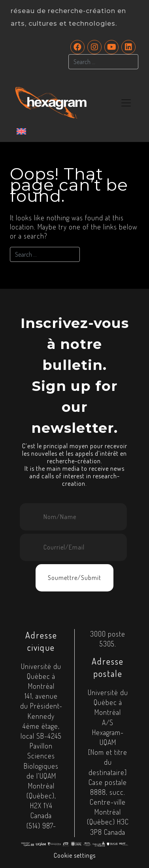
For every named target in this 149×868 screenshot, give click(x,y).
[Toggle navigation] (126, 103)
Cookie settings (75, 855)
